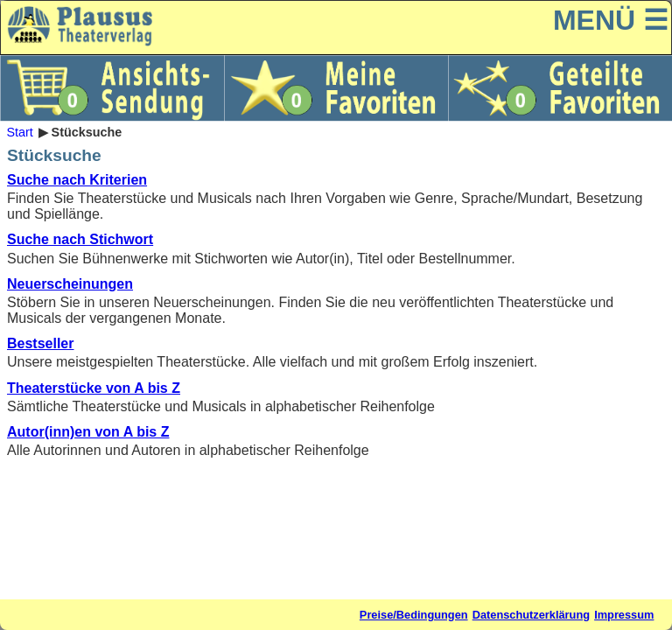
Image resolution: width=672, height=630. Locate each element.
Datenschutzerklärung (531, 615)
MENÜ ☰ (611, 20)
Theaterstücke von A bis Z (94, 388)
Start (19, 132)
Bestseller (41, 343)
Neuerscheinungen (70, 284)
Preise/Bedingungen (414, 615)
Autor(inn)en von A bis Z (88, 432)
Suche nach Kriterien (77, 180)
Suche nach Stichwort (80, 239)
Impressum (624, 615)
